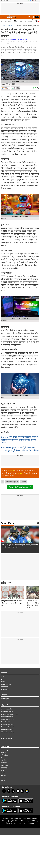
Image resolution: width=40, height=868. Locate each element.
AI (2, 482)
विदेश (36, 21)
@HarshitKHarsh (23, 40)
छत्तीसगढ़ (4, 774)
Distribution (31, 822)
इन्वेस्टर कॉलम (5, 686)
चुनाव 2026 (8, 21)
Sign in (37, 1)
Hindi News (4, 26)
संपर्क (3, 676)
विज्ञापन (3, 681)
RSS (19, 822)
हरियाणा (3, 772)
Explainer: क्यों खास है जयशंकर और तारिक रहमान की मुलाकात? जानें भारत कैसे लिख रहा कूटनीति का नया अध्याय (20, 440)
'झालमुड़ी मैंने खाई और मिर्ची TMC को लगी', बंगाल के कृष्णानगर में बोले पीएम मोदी (11, 590)
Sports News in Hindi (7, 716)
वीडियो (15, 21)
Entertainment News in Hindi (9, 713)
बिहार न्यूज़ (4, 757)
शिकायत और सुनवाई (6, 683)
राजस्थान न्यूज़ (5, 764)
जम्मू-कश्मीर (4, 777)
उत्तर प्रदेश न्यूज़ (5, 749)
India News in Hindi (7, 708)
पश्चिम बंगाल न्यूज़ (6, 754)
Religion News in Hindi (8, 723)
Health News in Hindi (7, 728)
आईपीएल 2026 (28, 21)
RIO (24, 822)
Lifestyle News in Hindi (8, 731)
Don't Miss (7, 523)
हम (2, 678)
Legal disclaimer (14, 820)
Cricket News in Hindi (7, 718)
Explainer (24, 482)
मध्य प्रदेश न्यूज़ (5, 759)
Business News (6, 721)
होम (2, 21)
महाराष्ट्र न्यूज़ (4, 762)
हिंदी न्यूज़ (11, 471)
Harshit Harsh (12, 40)
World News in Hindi (7, 710)
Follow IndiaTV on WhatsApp (20, 487)
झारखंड (3, 779)
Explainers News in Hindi (8, 726)
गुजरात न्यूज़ (4, 767)
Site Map (5, 820)
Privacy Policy (25, 820)
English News (5, 688)
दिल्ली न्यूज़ (4, 751)
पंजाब (3, 769)
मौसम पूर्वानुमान (5, 698)
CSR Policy (35, 820)
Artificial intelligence (12, 482)
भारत (21, 21)
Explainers (12, 26)
